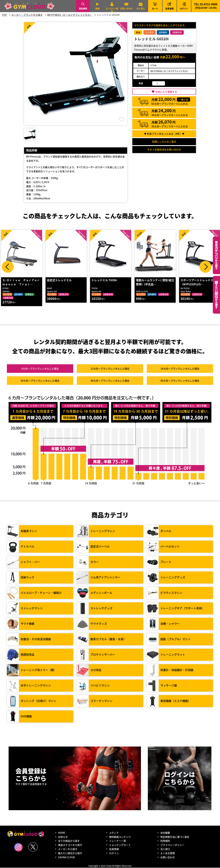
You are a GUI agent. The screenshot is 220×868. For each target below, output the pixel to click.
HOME (62, 833)
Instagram (18, 847)
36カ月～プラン (40, 381)
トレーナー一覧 (118, 841)
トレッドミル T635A (104, 280)
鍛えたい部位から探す (216, 295)
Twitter (33, 847)
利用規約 (165, 841)
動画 (97, 8)
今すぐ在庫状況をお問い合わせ (164, 149)
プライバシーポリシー (172, 845)
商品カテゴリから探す (70, 845)
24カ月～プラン (180, 369)
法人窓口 (141, 8)
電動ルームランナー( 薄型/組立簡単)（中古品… (155, 282)
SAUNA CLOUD (67, 857)
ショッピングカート (120, 845)
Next (205, 267)
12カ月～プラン (110, 369)
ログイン (184, 8)
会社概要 (165, 833)
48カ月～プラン (110, 381)
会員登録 (169, 8)
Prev (8, 267)
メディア (114, 833)
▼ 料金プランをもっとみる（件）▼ (164, 134)
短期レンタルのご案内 (164, 142)
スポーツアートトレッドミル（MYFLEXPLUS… (198, 282)
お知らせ (63, 837)
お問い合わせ (126, 8)
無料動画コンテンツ (120, 837)
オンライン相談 (112, 10)
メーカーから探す (68, 849)
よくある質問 (168, 853)
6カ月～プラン (40, 369)
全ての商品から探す (69, 841)
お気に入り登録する (166, 92)
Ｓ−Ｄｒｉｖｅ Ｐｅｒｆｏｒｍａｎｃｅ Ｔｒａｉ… (21, 282)
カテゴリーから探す (216, 255)
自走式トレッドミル (59, 280)
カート (155, 6)
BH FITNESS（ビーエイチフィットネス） (170, 71)
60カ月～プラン (180, 381)
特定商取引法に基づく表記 (175, 837)
